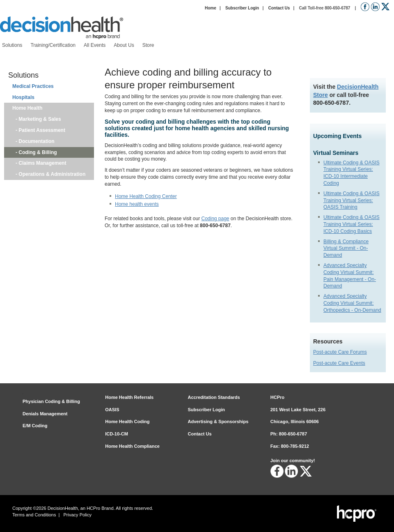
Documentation (37, 141)
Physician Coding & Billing (51, 401)
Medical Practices (33, 86)
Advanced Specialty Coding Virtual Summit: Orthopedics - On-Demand (352, 303)
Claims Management (42, 163)
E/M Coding (35, 426)
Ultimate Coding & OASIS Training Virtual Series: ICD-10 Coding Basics (352, 224)
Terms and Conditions (34, 515)
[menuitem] (12, 45)
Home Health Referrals (129, 397)
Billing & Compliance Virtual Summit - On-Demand (346, 249)
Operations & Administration (52, 174)
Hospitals (23, 97)
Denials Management (45, 414)
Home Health (27, 108)
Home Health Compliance (132, 446)
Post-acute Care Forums (340, 352)
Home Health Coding (127, 421)
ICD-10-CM (117, 434)
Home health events (137, 204)
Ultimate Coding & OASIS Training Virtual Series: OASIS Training (352, 200)
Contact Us (279, 8)
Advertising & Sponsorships (218, 421)
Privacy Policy (78, 515)
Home (211, 8)
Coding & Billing (38, 152)
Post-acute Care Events (339, 363)
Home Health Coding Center (146, 196)
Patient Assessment (42, 130)
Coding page (215, 219)
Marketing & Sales (40, 119)
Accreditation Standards (214, 397)
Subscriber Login (242, 8)
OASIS (112, 410)
